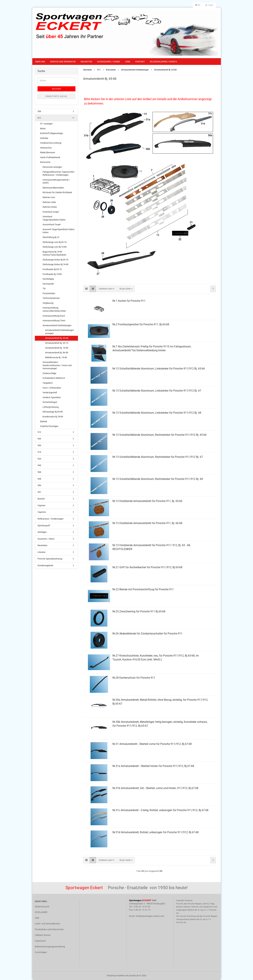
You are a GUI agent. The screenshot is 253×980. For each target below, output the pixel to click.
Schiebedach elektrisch (54, 378)
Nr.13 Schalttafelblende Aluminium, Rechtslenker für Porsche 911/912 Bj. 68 (158, 479)
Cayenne (42, 512)
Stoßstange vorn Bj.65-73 (55, 242)
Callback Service (43, 935)
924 (39, 459)
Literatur (41, 552)
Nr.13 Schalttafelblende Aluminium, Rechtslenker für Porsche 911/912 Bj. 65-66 (159, 435)
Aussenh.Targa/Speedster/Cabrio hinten (58, 231)
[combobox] (107, 289)
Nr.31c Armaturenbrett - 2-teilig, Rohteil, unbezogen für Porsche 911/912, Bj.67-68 (160, 810)
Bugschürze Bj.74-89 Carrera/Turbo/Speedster (54, 253)
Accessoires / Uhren (108, 62)
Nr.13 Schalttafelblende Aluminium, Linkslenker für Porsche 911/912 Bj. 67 (157, 391)
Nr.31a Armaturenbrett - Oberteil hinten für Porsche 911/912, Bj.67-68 (153, 766)
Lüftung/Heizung (51, 407)
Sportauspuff (44, 525)
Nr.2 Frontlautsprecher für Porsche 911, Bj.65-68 (141, 324)
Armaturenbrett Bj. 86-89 (57, 353)
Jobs (128, 62)
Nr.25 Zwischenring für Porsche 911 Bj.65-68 (139, 611)
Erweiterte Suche (56, 96)
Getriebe (44, 138)
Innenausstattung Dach (54, 316)
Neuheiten (86, 62)
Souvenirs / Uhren (46, 539)
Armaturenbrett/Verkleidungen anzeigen (60, 332)
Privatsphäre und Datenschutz (49, 929)
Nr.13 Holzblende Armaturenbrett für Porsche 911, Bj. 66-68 (147, 523)
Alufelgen (42, 532)
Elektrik (44, 421)
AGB (37, 918)
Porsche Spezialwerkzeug (50, 559)
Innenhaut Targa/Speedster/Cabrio (54, 218)
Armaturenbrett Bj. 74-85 (57, 348)
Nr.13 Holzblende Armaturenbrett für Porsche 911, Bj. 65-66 (147, 501)
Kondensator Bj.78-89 (53, 417)
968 (39, 472)
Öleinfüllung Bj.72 (51, 237)
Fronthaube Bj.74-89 (52, 274)
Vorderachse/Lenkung (51, 143)
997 (39, 492)
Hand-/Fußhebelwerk (50, 157)
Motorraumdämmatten (53, 188)
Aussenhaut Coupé (52, 224)
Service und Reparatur (63, 62)
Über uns (40, 62)
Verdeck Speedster (52, 397)
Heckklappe (48, 279)
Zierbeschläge (49, 373)
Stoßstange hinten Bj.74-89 (55, 264)
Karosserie (45, 162)
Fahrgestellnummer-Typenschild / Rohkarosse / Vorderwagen (59, 173)
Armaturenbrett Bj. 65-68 (57, 338)
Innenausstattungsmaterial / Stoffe (56, 181)
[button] (198, 5)
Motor (43, 129)
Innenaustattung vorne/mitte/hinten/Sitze (54, 309)
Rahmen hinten (50, 207)
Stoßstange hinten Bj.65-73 (55, 260)
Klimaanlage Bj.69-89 (53, 412)
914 (39, 452)
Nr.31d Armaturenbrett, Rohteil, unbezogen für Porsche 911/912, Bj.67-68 (156, 832)
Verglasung (48, 303)
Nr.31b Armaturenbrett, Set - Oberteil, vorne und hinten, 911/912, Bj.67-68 (155, 788)
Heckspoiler (48, 284)
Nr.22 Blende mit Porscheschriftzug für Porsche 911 (143, 589)
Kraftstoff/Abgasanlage (51, 133)
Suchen (56, 89)
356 (39, 111)
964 (39, 439)
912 (39, 432)
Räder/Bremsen (48, 152)
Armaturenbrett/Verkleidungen (57, 325)
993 (39, 445)
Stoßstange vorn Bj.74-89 (55, 247)
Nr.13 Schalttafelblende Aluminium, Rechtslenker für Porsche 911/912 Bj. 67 (158, 457)
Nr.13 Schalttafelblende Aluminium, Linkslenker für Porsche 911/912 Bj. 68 (157, 413)
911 (39, 118)
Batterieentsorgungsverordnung (50, 947)
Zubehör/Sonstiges (49, 426)
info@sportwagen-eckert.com (150, 916)
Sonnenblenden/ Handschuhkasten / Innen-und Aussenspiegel (57, 365)
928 (39, 479)
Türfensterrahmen (51, 298)
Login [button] (209, 5)
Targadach (48, 383)
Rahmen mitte (49, 202)
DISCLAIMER (41, 912)
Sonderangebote (45, 565)
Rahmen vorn (49, 197)
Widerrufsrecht (42, 907)
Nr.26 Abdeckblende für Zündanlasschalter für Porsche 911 (147, 634)
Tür (44, 288)
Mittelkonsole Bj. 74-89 (56, 357)
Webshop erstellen (116, 976)
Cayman (41, 505)
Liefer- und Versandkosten (47, 924)
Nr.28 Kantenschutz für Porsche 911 (134, 678)
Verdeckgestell (50, 392)
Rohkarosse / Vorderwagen (50, 519)
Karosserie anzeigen (52, 167)
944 (39, 465)
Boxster (41, 499)
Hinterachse (46, 148)
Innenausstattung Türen (54, 321)
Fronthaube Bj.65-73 (52, 269)
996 (39, 485)
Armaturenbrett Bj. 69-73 (57, 343)
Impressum (40, 941)
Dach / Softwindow (52, 388)
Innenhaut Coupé (51, 212)
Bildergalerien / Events (163, 62)
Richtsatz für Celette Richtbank (57, 192)
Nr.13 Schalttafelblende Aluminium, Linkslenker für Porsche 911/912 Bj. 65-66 (159, 369)
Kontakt (140, 62)
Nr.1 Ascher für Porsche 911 (129, 301)
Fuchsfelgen (41, 952)
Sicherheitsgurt (50, 402)
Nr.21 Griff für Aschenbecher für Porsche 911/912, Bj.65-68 (147, 567)
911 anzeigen (46, 124)
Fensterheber (49, 293)
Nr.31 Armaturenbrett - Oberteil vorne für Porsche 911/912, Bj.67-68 (152, 744)
